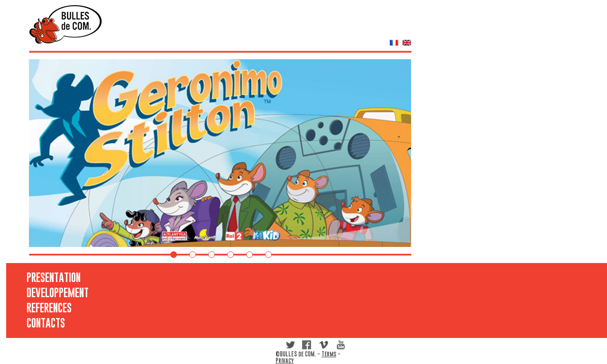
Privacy (285, 361)
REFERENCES (44, 308)
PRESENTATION (44, 277)
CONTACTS (44, 323)
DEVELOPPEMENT (44, 292)
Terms (329, 354)
